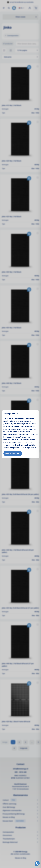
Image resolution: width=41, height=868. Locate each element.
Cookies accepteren (13, 453)
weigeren (7, 445)
